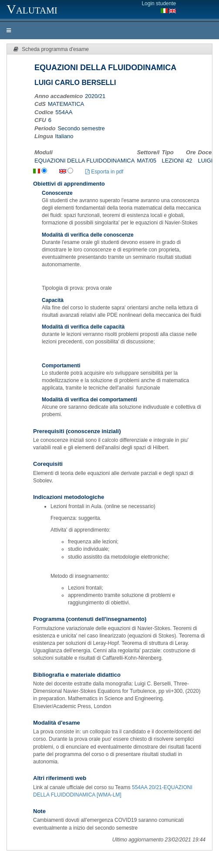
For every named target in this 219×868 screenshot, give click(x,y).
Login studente (159, 3)
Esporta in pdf (104, 172)
